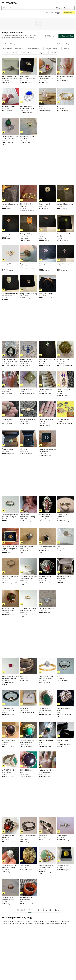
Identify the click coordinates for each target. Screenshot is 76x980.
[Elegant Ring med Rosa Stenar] (47, 224)
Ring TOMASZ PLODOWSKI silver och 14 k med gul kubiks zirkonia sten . (29, 78)
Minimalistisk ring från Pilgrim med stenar (27, 360)
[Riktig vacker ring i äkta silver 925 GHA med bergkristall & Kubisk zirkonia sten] (11, 855)
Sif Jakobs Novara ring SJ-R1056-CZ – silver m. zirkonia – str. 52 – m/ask (10, 78)
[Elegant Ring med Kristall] (65, 66)
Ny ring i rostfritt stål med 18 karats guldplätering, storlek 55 (65, 578)
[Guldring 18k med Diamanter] (65, 505)
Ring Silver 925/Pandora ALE (28, 837)
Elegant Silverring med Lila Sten (64, 265)
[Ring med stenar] (11, 439)
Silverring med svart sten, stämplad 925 (47, 450)
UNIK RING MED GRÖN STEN (46, 741)
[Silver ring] (29, 439)
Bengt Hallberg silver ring (29, 294)
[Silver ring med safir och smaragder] (47, 349)
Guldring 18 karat (63, 740)
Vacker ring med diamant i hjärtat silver (11, 578)
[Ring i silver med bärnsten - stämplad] (11, 887)
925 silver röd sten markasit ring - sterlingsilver (45, 578)
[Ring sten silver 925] (47, 379)
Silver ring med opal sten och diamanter (10, 295)
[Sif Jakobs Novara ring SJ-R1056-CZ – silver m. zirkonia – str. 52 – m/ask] (11, 66)
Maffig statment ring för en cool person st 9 (47, 771)
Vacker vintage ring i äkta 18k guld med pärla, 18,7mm (29, 578)
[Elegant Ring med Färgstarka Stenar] (11, 598)
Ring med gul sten (63, 866)
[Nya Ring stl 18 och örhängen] (65, 379)
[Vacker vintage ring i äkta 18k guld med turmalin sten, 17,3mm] (11, 666)
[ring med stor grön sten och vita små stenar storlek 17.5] (11, 126)
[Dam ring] (47, 96)
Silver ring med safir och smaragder (47, 360)
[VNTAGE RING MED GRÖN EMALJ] (11, 760)
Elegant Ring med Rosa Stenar (46, 235)
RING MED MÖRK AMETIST (26, 771)
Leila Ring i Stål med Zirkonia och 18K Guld (46, 78)
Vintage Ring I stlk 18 (27, 389)
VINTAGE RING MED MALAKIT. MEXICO (45, 709)
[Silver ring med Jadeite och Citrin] (65, 224)
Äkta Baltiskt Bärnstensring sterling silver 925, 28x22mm (28, 516)
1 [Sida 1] (30, 910)
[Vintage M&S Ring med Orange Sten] (29, 224)
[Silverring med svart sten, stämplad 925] (47, 439)
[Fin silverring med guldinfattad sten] (11, 698)
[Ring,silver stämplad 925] (29, 409)
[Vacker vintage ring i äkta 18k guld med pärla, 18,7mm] (29, 566)
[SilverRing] (29, 666)
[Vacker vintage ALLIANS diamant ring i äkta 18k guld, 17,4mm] (29, 598)
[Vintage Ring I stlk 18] (29, 379)
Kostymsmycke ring (45, 204)
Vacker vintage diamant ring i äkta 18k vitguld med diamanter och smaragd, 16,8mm (10, 516)
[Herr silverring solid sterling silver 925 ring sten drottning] (29, 96)
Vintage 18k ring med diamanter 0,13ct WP (46, 677)
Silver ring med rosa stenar (45, 265)
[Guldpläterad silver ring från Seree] (29, 126)
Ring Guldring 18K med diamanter (28, 205)
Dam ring (42, 106)
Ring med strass (7, 419)
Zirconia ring (24, 708)
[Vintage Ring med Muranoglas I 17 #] (65, 349)
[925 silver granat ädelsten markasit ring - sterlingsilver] (47, 505)
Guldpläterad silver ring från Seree (28, 137)
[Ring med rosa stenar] (29, 254)
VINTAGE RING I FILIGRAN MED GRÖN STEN (29, 741)
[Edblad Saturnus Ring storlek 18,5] (47, 409)
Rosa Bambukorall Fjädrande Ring (26, 899)
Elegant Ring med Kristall (65, 76)
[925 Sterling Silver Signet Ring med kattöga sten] (11, 536)
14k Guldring (24, 866)
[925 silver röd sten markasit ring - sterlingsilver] (47, 566)
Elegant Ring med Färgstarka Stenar (8, 610)
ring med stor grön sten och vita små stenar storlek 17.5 (10, 137)
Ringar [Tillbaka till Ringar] (7, 44)
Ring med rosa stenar (27, 264)
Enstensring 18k (62, 836)
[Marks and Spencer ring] (11, 194)
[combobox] (28, 8)
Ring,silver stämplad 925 (28, 419)
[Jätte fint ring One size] (47, 598)
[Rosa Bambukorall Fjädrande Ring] (29, 887)
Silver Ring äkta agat (27, 547)
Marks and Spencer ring (10, 204)
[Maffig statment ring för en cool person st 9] (47, 760)
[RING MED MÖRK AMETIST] (29, 760)
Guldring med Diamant (46, 294)
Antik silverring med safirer (63, 709)
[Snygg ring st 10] (11, 379)
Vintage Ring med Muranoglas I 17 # (63, 360)
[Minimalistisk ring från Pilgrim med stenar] (29, 349)
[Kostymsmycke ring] (47, 194)
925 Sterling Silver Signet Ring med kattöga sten (11, 548)
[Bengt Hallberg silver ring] (29, 284)
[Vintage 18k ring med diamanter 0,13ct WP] (47, 666)
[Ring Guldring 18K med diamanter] (29, 194)
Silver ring (24, 449)
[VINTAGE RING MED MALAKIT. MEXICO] (47, 698)
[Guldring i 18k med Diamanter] (11, 254)
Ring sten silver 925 (45, 389)
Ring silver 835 (44, 836)
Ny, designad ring (63, 419)
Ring (58, 106)
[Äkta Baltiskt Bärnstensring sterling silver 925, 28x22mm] (29, 505)
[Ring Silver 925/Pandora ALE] (29, 826)
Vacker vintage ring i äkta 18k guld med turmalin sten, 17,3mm (10, 677)
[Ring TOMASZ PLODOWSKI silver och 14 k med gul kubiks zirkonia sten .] (29, 66)
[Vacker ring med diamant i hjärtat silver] (11, 566)
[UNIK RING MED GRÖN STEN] (47, 730)
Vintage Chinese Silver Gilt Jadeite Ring (46, 867)
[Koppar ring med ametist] (11, 224)
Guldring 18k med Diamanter (63, 516)
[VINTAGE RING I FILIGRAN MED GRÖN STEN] (29, 730)
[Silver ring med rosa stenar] (47, 254)
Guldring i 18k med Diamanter (8, 265)
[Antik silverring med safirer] (65, 698)
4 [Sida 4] (43, 910)
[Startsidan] (11, 3)
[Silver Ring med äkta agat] (47, 536)
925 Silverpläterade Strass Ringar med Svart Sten (10, 360)
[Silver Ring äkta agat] (29, 536)
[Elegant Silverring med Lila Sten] (65, 254)
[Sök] (53, 8)
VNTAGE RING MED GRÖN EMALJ (8, 771)
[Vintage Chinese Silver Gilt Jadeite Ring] (47, 855)
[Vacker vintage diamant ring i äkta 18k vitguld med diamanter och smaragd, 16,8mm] (11, 505)
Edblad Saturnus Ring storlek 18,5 (46, 420)
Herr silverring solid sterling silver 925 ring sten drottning (28, 108)
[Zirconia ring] (29, 698)
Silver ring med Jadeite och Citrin (65, 235)
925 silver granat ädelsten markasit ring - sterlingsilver (46, 516)
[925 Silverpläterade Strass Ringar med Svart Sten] (11, 349)
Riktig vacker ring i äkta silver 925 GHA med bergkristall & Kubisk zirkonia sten (10, 867)
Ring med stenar (7, 449)
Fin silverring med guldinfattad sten (8, 709)
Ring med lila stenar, (9, 106)
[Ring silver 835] (47, 826)
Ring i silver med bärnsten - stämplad (9, 899)
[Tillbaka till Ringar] (3, 44)
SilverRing (24, 676)
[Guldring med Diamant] (47, 284)
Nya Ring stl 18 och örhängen (63, 390)
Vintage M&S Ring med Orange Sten (28, 235)
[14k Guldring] (29, 855)
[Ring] (65, 96)
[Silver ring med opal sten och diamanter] (11, 284)
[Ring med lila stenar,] (11, 96)
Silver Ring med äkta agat (47, 547)
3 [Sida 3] (39, 910)
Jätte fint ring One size (46, 608)
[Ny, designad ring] (65, 409)
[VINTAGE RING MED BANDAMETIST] (11, 730)
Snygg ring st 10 (7, 389)
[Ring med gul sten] (65, 855)
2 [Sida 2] (34, 910)
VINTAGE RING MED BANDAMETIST (9, 741)
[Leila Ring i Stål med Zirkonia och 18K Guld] (47, 66)
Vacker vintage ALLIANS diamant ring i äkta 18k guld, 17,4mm (28, 610)
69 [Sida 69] (50, 910)
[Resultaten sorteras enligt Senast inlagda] (65, 44)
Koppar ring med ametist (10, 234)
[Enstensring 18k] (65, 826)
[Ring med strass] (11, 409)
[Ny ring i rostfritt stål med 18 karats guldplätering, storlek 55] (65, 566)
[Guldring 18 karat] (65, 730)
